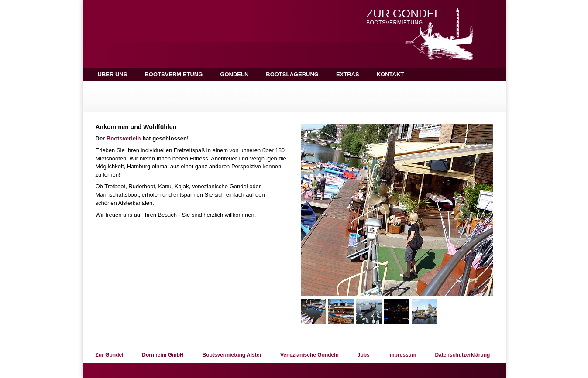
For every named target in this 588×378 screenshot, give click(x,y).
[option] (397, 210)
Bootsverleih (124, 138)
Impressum (402, 355)
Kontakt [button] (390, 74)
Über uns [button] (113, 74)
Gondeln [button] (234, 74)
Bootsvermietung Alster (232, 355)
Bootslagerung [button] (292, 74)
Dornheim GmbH (163, 355)
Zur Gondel (110, 355)
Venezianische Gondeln (309, 355)
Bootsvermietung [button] (174, 74)
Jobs (364, 355)
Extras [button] (348, 74)
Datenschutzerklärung (462, 355)
